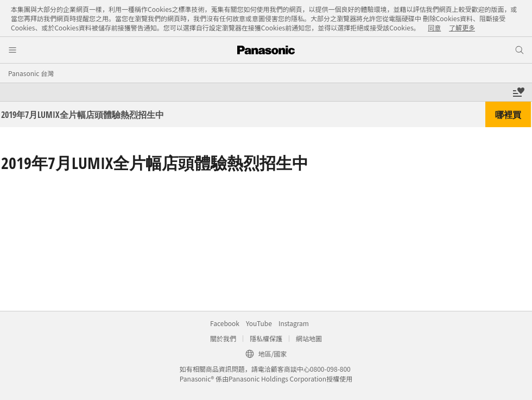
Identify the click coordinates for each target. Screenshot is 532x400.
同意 (434, 27)
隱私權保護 (266, 338)
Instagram (294, 323)
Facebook (225, 323)
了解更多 (462, 27)
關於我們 (223, 338)
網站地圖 (309, 338)
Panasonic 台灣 (31, 73)
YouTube (259, 323)
